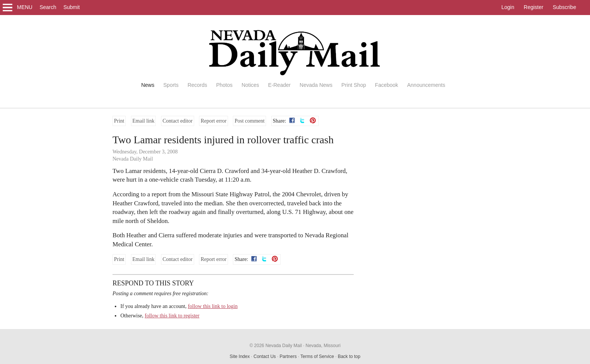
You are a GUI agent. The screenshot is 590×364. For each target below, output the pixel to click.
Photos (224, 85)
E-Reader (279, 85)
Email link (144, 121)
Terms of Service (317, 356)
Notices (250, 85)
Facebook (387, 85)
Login (508, 7)
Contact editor (178, 121)
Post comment (249, 121)
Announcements (426, 85)
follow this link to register (172, 316)
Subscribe (564, 7)
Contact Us (265, 356)
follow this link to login (213, 306)
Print (119, 121)
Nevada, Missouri (323, 346)
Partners (288, 356)
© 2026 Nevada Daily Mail (276, 346)
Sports (171, 85)
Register (534, 7)
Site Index (239, 356)
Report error (214, 121)
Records (197, 85)
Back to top (349, 356)
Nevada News (316, 85)
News (148, 85)
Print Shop (354, 85)
